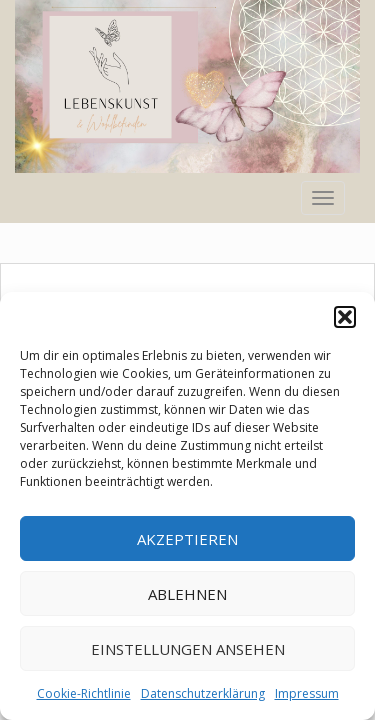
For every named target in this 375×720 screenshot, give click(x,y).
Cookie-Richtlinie (84, 693)
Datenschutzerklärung (203, 693)
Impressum (307, 693)
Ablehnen (187, 594)
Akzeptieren (187, 539)
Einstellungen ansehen (188, 649)
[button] (345, 317)
